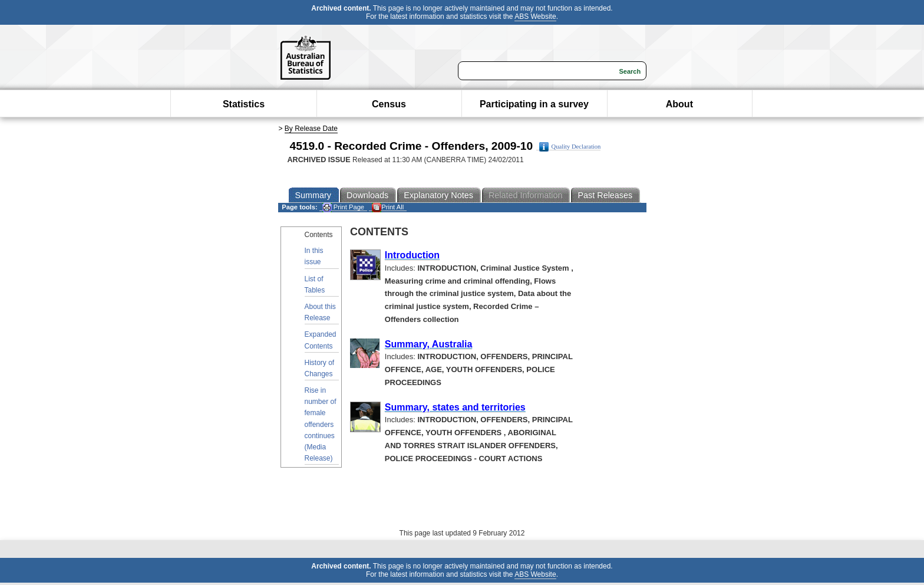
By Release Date (311, 129)
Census (389, 104)
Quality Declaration (570, 147)
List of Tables (315, 285)
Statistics (244, 104)
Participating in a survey (534, 104)
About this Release (320, 312)
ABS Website (535, 17)
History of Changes (320, 368)
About (679, 104)
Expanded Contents (321, 340)
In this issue (314, 256)
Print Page (343, 207)
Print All (388, 207)
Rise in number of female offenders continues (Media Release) (321, 424)
